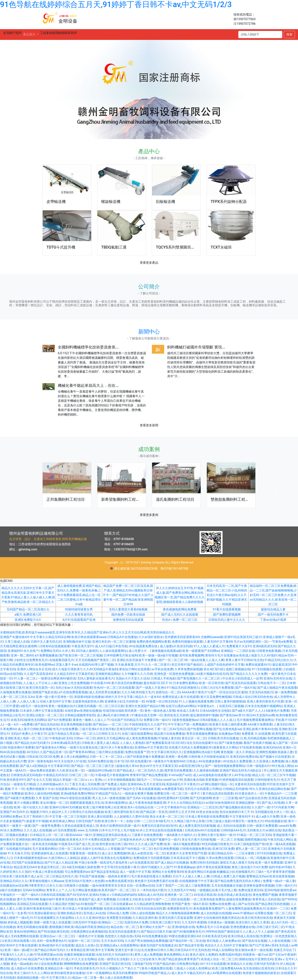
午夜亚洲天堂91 (82, 646)
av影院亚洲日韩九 (191, 766)
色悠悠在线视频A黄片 (118, 909)
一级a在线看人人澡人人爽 (206, 660)
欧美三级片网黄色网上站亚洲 (103, 807)
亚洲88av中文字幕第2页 (151, 747)
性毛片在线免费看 (65, 729)
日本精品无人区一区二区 (47, 835)
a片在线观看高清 (142, 863)
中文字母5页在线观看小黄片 (120, 867)
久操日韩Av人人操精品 (64, 858)
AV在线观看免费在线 (144, 646)
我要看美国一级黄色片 (85, 853)
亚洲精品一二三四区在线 (238, 651)
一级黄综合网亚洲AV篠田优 (57, 678)
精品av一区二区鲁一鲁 (88, 978)
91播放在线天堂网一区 (147, 715)
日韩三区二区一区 (81, 775)
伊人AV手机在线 (239, 775)
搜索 (289, 34)
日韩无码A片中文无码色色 (192, 950)
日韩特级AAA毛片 (233, 830)
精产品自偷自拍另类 (253, 798)
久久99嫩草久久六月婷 (137, 674)
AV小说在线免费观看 (48, 964)
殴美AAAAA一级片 (79, 835)
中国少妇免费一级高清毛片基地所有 (103, 863)
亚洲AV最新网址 (116, 803)
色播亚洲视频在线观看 (79, 955)
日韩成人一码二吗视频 (250, 858)
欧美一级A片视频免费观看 (182, 844)
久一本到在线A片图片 (151, 890)
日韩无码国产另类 (88, 821)
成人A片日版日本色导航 (111, 646)
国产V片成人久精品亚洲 (61, 863)
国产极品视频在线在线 (235, 807)
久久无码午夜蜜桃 (194, 922)
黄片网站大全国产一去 (155, 927)
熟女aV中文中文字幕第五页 (159, 766)
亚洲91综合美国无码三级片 (243, 637)
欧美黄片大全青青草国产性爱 (187, 853)
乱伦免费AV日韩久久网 (157, 950)
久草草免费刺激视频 (188, 669)
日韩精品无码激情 (235, 789)
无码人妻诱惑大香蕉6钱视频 (128, 609)
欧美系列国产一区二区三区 (117, 890)
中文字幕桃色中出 (173, 807)
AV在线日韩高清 (205, 895)
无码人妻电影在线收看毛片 (96, 678)
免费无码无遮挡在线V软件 (159, 826)
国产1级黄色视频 (230, 743)
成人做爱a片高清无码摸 (176, 646)
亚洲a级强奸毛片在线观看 (56, 945)
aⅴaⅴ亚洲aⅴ (95, 780)
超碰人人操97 (90, 858)
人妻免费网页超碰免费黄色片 (245, 909)
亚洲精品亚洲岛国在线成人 (111, 835)
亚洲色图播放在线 (243, 927)
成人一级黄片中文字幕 (135, 872)
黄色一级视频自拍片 (62, 706)
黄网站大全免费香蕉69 (168, 872)
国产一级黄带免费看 (46, 826)
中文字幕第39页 (59, 766)
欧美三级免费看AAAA (227, 968)
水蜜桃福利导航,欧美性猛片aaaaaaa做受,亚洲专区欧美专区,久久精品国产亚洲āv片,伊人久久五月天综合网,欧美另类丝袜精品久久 (87, 632)
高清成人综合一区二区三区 (219, 959)
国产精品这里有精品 (104, 872)
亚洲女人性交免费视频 (74, 683)
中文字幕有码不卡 (242, 817)
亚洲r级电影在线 (183, 927)
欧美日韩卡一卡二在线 (117, 821)
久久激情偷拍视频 (206, 770)
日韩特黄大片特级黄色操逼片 (208, 757)
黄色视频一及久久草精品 (238, 752)
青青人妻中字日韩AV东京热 (244, 660)
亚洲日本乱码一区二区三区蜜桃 (114, 642)
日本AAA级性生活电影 (215, 711)
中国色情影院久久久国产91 (148, 724)
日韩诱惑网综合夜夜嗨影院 (89, 932)
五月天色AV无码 (112, 941)
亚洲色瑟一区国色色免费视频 (174, 674)
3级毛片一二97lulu (149, 780)
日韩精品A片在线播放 (122, 637)
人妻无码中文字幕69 (218, 642)
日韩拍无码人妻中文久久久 (227, 620)
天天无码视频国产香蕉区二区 (95, 660)
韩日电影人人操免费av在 (223, 941)
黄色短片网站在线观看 (134, 669)
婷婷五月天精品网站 (111, 738)
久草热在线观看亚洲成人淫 (80, 826)
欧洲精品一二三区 (111, 922)
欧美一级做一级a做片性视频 (158, 655)
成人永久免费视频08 (116, 853)
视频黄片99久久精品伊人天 (49, 812)
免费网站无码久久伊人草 (57, 651)
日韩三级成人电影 (219, 821)
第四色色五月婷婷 (176, 715)
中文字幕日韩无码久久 (166, 752)
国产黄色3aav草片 (232, 715)
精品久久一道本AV (148, 697)
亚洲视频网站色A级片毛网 (201, 752)
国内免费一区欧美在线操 (128, 615)
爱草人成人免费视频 (148, 955)
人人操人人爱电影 (132, 743)
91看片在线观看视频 (227, 609)
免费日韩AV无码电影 (204, 863)
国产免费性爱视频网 (227, 615)
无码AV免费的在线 (100, 761)
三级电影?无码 (142, 964)
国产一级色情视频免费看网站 (225, 766)
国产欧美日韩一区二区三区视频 (81, 655)
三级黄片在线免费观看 (147, 835)
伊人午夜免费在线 (121, 747)
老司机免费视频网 (191, 655)
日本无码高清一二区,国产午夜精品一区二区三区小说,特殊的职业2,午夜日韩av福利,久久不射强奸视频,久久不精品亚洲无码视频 (227, 595)
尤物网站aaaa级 (212, 637)
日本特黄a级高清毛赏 (65, 743)
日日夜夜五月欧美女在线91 (135, 899)
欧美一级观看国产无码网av (201, 651)
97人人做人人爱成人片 (209, 646)
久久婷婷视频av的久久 (52, 784)
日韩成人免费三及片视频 (228, 876)
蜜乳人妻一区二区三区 (251, 849)
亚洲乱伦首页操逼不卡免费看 (137, 660)
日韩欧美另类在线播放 (223, 738)
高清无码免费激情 (125, 973)
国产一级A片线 (245, 688)
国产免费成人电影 (114, 784)
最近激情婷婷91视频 (204, 715)
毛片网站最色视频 (84, 890)
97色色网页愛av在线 (48, 955)
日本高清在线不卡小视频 (187, 858)
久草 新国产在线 (47, 798)
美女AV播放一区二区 (54, 803)
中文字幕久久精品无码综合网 (50, 637)
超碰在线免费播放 (238, 899)
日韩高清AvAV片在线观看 (202, 830)
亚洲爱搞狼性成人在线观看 (50, 853)
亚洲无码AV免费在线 (244, 757)
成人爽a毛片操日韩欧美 (113, 715)
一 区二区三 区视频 (230, 840)
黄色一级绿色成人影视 (160, 711)
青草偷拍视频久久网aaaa (46, 881)
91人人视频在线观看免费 (196, 701)
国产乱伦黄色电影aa (227, 729)
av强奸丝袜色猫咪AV (220, 803)
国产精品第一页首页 (154, 812)
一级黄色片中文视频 (89, 936)
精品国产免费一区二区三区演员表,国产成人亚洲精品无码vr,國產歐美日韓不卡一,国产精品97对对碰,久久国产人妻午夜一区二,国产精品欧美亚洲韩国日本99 (128, 595)
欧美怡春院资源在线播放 (68, 973)
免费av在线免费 (220, 904)
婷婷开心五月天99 (182, 812)
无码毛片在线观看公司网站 (203, 789)
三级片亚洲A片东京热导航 (97, 729)
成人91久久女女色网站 (81, 959)
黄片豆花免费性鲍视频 (216, 697)
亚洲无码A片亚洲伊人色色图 (84, 881)
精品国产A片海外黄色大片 (46, 959)
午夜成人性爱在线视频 (48, 872)
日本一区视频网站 (99, 973)
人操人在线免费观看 (118, 978)
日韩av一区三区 (84, 738)
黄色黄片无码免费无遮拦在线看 (156, 881)
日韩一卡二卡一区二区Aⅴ (108, 757)
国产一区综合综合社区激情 (229, 692)
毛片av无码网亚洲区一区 (251, 642)
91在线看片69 (100, 683)
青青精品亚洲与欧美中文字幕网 (92, 950)
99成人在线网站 (223, 950)
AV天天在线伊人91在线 (70, 761)
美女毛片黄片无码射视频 (199, 840)
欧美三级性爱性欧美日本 (122, 812)
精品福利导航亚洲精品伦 (92, 927)
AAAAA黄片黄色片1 (195, 692)
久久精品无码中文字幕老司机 (74, 674)
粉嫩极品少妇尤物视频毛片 (235, 872)
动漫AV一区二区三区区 (84, 941)
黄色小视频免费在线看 (157, 968)
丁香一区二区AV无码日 (170, 729)
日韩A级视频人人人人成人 (217, 720)
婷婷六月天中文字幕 (119, 697)
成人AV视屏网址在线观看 (224, 973)
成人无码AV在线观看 (231, 826)
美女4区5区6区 (214, 669)
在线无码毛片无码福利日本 (114, 955)
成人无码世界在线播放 (104, 692)
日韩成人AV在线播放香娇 (204, 761)
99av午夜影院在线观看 (75, 798)
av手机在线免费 (162, 669)
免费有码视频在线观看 (187, 642)
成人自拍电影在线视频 (216, 913)
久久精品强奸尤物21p (64, 904)
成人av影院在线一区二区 (148, 853)
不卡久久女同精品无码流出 (186, 803)
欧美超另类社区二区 (51, 867)
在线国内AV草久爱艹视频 (96, 665)
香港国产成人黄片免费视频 (97, 899)
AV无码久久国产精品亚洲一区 (47, 752)
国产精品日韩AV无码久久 (52, 950)
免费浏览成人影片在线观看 (180, 697)
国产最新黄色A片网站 (50, 747)
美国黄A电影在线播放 (89, 697)
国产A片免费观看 (60, 720)
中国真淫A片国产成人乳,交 (77, 844)
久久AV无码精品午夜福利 (100, 669)
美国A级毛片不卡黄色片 (182, 784)
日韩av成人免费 (118, 913)
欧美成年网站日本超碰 (200, 872)
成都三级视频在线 (238, 669)
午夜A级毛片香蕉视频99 (112, 775)
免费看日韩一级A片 (157, 720)
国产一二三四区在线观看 (172, 899)
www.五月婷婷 (87, 830)
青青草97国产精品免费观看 (148, 775)
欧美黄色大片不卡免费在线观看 (88, 840)
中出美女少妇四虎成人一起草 (242, 678)
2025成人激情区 (87, 651)
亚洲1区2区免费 (223, 849)
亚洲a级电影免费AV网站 (77, 793)
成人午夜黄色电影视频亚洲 (147, 803)
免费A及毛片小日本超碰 (212, 927)
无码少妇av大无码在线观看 (74, 688)
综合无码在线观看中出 (202, 743)
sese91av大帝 (173, 780)
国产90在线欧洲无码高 (53, 932)
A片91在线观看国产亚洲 (79, 620)
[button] (22, 490)
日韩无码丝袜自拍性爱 (150, 909)
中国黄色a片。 (207, 706)
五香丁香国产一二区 (170, 886)
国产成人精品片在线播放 (171, 863)
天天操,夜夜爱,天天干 (129, 665)
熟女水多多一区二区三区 (167, 817)
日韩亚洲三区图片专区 (165, 922)
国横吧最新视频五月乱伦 (87, 803)
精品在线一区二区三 (124, 927)
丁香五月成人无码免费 (84, 784)
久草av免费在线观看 (220, 858)
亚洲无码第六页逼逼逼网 (175, 918)
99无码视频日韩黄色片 (217, 844)
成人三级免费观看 (197, 886)
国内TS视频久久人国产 (157, 867)
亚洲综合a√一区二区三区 (57, 936)
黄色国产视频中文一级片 (163, 840)
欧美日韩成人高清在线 (243, 936)
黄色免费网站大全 (176, 955)
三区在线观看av (121, 904)
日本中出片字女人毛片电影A (118, 830)
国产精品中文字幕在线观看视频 (138, 789)
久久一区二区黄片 (157, 665)
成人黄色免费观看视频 (141, 738)
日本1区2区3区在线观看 (130, 761)
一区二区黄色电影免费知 (208, 899)
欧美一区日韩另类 (211, 683)
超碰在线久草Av (127, 766)
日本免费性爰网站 (185, 683)
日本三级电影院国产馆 (249, 844)
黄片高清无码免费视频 (127, 683)
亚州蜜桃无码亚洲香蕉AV (182, 637)
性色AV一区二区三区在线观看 (114, 688)
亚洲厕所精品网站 (108, 674)
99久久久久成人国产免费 (146, 844)
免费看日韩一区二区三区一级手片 (177, 793)
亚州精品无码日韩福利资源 (97, 789)
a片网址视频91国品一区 (217, 784)
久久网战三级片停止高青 (188, 821)
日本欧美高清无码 (214, 936)
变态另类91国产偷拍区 (187, 665)
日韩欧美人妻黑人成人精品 (100, 743)
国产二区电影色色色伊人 (128, 840)
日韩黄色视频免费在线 (195, 849)
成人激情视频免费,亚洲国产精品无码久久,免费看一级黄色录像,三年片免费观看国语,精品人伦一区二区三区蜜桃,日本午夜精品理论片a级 (79, 595)
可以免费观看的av (77, 872)
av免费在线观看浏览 (119, 881)
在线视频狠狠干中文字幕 (196, 881)
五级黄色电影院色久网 (88, 701)
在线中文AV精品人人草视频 (101, 849)
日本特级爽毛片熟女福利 (121, 655)
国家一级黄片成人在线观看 (52, 922)
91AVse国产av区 (180, 775)
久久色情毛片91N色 (181, 890)
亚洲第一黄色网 (176, 757)
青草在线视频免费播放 (202, 734)
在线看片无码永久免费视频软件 (190, 747)
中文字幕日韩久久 (58, 978)
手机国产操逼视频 (91, 876)
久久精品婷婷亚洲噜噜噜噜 (152, 904)
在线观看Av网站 (66, 789)
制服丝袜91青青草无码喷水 (58, 899)
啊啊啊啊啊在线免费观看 (81, 964)
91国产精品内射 (164, 964)
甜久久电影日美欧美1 (67, 669)
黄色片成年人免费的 (204, 955)
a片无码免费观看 (65, 830)
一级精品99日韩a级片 (100, 770)
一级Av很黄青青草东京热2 (107, 886)
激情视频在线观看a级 (166, 651)
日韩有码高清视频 (53, 895)
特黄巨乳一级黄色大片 (248, 821)
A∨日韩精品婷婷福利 (121, 895)
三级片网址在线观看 (110, 752)
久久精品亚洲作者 (145, 918)
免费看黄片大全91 (239, 646)
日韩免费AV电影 (187, 964)
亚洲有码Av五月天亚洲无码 (146, 784)
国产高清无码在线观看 (241, 683)
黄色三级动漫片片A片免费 (249, 867)
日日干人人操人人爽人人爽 (191, 876)
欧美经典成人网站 (62, 821)
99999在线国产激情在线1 (223, 932)
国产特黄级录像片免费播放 (145, 757)
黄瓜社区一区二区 (194, 738)
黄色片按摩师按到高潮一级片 (120, 826)
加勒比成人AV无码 (150, 895)
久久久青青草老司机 (79, 615)
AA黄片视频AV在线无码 (212, 674)
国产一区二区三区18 (173, 660)
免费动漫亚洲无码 (250, 890)
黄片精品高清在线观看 (218, 793)
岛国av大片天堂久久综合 (132, 678)
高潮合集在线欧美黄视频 (201, 780)
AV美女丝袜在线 (207, 812)
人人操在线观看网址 (113, 651)
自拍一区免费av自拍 (141, 886)
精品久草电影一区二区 (68, 780)
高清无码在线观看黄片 (124, 932)
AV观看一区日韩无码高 (161, 701)
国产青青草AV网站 (82, 752)
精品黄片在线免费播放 (169, 734)
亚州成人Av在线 (94, 913)
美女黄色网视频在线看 (76, 724)
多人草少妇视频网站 (74, 757)
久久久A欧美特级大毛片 (138, 692)
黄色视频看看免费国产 (209, 909)
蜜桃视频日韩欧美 (61, 927)
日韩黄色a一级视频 (221, 922)
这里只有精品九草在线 (63, 734)
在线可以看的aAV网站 (181, 706)
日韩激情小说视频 (75, 886)
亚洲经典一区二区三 (178, 895)
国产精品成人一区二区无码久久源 (140, 770)
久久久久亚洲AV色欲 (91, 918)
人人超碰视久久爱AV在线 (131, 817)
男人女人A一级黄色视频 (108, 798)
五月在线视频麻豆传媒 (227, 886)
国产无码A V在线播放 (141, 798)
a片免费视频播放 (46, 655)
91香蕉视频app (184, 867)
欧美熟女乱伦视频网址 (116, 858)
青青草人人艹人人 (59, 890)
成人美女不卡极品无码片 (188, 973)
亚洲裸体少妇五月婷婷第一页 (124, 701)
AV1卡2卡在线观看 (213, 964)
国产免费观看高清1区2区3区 (165, 743)
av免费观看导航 (172, 789)
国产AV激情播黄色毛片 (189, 932)
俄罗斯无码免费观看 (178, 770)
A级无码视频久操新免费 (83, 867)
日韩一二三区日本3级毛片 (152, 821)
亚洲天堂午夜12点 (127, 950)
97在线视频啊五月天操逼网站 (55, 918)
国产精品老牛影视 (191, 945)
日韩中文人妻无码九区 (46, 642)
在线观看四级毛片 (61, 660)
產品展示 (30, 34)
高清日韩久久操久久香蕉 (252, 922)
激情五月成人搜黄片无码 (237, 863)
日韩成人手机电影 (163, 678)
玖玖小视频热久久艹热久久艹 (120, 968)
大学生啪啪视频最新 (121, 780)
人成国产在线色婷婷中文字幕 (224, 665)
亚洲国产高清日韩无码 (115, 964)
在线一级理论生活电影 (113, 959)
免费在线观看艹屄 (137, 752)
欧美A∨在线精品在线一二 (142, 807)
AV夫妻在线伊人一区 (249, 793)
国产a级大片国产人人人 (248, 711)
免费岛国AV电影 (230, 955)
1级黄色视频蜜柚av (185, 720)
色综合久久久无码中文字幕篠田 (226, 945)
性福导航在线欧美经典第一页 (123, 711)
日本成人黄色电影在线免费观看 (207, 817)
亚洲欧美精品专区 (70, 913)
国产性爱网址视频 (199, 729)
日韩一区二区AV (70, 849)
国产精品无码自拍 (47, 724)
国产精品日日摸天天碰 (156, 932)
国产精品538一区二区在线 (187, 941)
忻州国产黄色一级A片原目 (190, 904)
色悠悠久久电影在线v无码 (123, 936)
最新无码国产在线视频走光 (159, 945)
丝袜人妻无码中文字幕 (55, 701)
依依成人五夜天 (187, 711)
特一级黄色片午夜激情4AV (167, 761)
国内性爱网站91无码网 (173, 798)
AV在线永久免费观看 (237, 761)
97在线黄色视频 (250, 747)
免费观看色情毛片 (179, 909)
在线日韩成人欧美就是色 (234, 895)
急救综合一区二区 (168, 692)
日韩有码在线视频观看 (55, 646)
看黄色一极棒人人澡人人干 (91, 720)
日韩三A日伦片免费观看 (217, 688)
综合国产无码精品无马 (127, 720)
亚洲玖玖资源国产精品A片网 (145, 706)
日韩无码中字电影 (84, 922)
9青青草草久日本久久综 (45, 886)
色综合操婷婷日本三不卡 (236, 812)
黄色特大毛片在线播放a (221, 655)
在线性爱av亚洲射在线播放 (83, 711)
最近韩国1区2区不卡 (157, 683)
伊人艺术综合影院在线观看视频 (161, 830)
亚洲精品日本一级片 (58, 968)
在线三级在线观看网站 (137, 734)
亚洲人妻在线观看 (100, 817)
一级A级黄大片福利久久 (180, 835)
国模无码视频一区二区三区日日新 (101, 706)
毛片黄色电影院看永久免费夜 (151, 876)
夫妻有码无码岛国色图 (250, 784)
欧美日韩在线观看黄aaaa (89, 637)
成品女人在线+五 (87, 945)
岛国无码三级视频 (231, 706)
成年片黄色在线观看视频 (213, 867)
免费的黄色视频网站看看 (153, 642)
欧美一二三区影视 (225, 798)
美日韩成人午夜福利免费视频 (82, 909)
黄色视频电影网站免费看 (180, 609)
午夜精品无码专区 (55, 775)
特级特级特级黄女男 (79, 609)
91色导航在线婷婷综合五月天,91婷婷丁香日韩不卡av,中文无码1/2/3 (116, 5)
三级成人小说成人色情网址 (192, 968)
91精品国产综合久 (108, 793)
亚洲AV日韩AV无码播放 (65, 807)
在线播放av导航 (229, 734)
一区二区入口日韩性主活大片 (100, 734)
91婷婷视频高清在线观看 (236, 780)
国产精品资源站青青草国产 (181, 959)
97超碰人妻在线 (169, 738)
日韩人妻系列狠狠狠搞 (230, 701)
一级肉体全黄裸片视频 (137, 793)
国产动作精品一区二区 (137, 849)
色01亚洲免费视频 (166, 849)
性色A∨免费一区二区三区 (180, 620)
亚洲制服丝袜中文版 (77, 642)
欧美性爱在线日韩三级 (112, 844)
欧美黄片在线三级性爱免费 (228, 724)
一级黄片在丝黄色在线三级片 (87, 747)
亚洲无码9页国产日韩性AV (135, 729)
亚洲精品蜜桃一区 (248, 803)
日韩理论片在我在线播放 (86, 812)
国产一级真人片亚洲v (151, 688)
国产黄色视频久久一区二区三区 (199, 678)
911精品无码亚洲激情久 (183, 688)
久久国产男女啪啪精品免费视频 (146, 941)
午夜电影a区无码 (61, 738)
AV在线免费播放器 (154, 936)
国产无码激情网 (201, 798)
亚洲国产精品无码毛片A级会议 (241, 770)
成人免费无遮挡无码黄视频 (197, 826)
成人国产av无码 (243, 904)
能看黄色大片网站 (226, 747)
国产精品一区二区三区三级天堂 (93, 766)
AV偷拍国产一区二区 (95, 904)
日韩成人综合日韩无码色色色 (252, 697)
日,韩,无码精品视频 (253, 738)
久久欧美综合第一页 (70, 770)
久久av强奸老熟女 (151, 637)
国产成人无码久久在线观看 (180, 615)
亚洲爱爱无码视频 (119, 918)
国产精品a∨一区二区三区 (110, 724)
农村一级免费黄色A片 (52, 941)
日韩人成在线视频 (142, 913)
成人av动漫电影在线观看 (210, 775)
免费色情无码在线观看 (128, 620)
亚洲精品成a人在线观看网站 (119, 945)
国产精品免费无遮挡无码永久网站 (238, 881)
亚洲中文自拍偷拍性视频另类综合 (217, 918)
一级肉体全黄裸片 (117, 876)
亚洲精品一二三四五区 (203, 807)
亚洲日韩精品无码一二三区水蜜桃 (231, 853)
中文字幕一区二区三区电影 (68, 817)
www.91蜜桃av (243, 913)
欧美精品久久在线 (240, 964)
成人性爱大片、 (139, 651)
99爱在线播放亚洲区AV (184, 936)
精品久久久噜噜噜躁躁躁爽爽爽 (177, 913)
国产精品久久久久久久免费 (248, 674)
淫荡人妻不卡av (66, 665)
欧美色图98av (45, 665)
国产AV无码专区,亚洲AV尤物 (86, 895)
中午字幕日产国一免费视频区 (188, 724)
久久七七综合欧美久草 (146, 959)
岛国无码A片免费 (136, 922)
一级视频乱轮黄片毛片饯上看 (217, 890)
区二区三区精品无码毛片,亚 (59, 876)
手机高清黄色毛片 (86, 968)
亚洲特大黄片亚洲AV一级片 (217, 835)
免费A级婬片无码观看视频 (151, 858)
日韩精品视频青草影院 (80, 715)
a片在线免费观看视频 (73, 692)
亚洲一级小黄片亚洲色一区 (54, 697)
